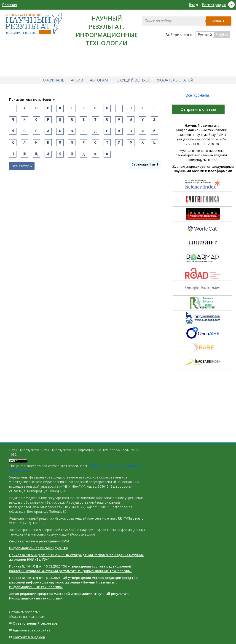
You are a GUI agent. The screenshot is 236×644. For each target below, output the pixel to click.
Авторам (99, 80)
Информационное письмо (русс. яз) (38, 548)
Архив (77, 80)
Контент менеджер (29, 637)
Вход (193, 5)
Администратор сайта (32, 630)
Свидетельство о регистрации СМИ (39, 541)
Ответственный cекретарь (35, 623)
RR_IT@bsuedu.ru (131, 518)
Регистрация (214, 5)
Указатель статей (175, 80)
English (222, 35)
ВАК (215, 160)
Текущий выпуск (132, 80)
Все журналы (197, 95)
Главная (10, 5)
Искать (219, 21)
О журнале (54, 80)
